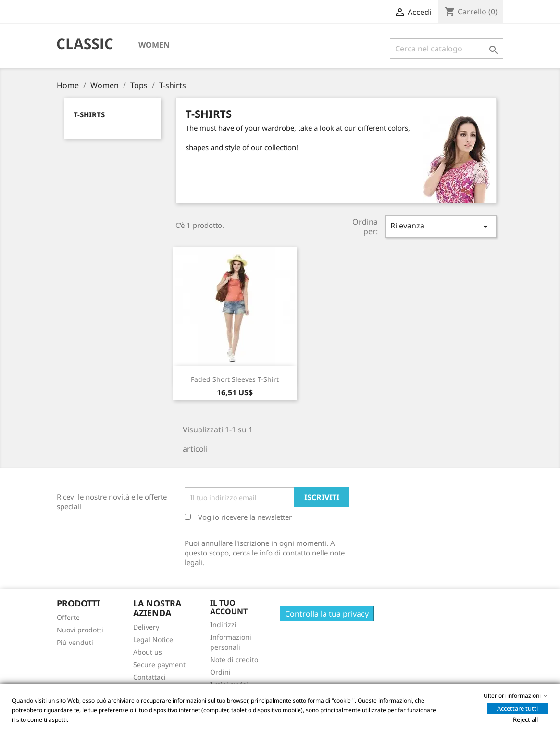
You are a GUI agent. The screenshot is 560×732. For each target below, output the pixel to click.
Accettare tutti (517, 708)
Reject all (525, 719)
